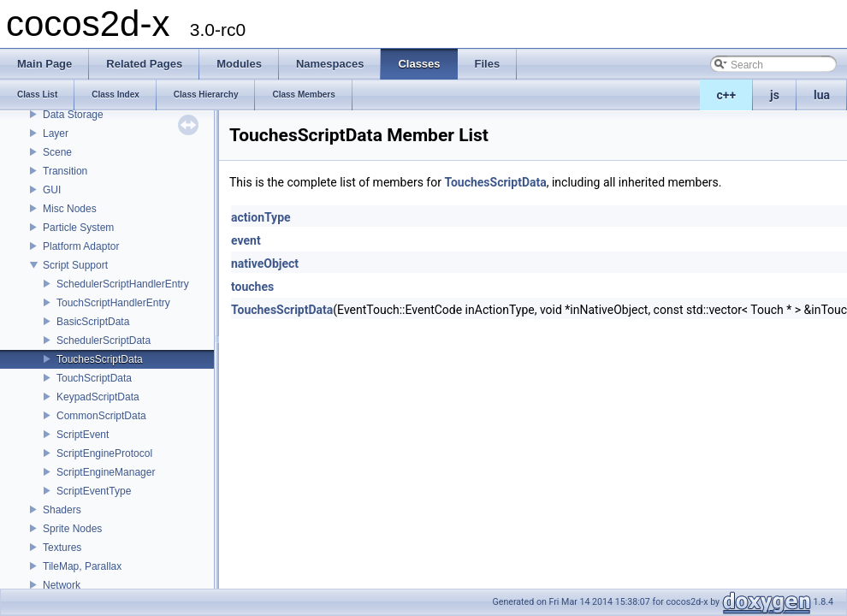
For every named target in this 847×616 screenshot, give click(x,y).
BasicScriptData (93, 322)
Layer (56, 133)
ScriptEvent (83, 435)
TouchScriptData (94, 378)
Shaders (62, 510)
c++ (727, 95)
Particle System (78, 228)
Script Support (75, 265)
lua (822, 95)
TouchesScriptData (100, 359)
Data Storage (73, 115)
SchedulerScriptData (104, 341)
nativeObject (265, 264)
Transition (65, 171)
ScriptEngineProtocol (104, 453)
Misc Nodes (70, 209)
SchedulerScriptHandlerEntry (123, 284)
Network (62, 585)
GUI (52, 190)
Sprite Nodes (72, 529)
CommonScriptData (101, 416)
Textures (62, 548)
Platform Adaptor (81, 246)
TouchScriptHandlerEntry (113, 303)
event (246, 240)
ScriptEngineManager (106, 472)
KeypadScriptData (98, 397)
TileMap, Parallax (82, 566)
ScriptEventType (94, 491)
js (775, 95)
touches (252, 287)
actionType (261, 217)
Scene (57, 152)
